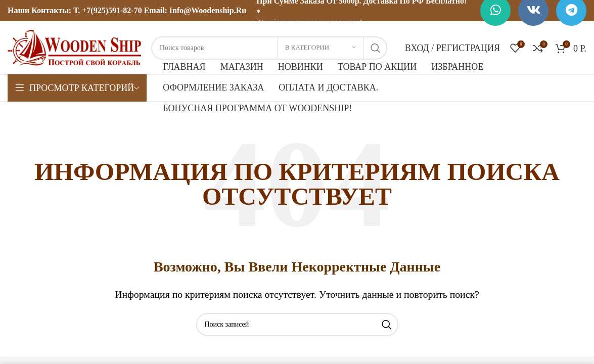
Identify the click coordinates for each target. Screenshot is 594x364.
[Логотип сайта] (74, 47)
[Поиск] (269, 48)
